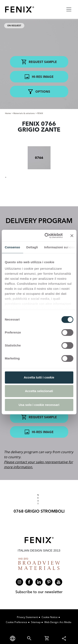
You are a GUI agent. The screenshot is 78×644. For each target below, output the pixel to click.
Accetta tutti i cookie (39, 377)
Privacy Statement (27, 617)
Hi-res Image (39, 77)
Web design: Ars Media (58, 622)
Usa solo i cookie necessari (39, 405)
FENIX (40, 113)
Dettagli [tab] (32, 247)
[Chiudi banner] (72, 236)
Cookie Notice (50, 617)
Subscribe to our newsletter (39, 592)
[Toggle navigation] (69, 9)
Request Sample (39, 62)
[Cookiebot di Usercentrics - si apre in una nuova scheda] (46, 236)
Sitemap (36, 622)
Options (39, 92)
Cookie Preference (17, 622)
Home (8, 113)
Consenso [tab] (12, 247)
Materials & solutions (24, 113)
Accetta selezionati (39, 391)
